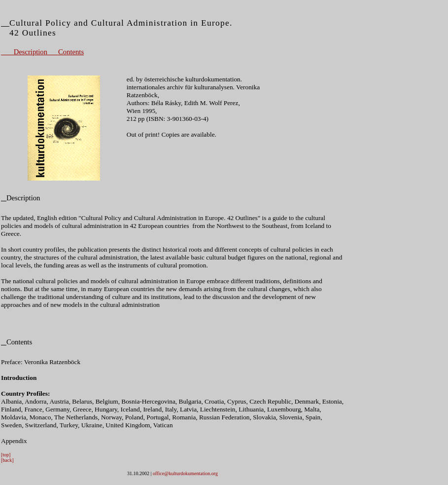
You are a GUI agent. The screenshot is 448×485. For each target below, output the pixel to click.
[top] (6, 455)
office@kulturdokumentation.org (185, 473)
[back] (7, 460)
